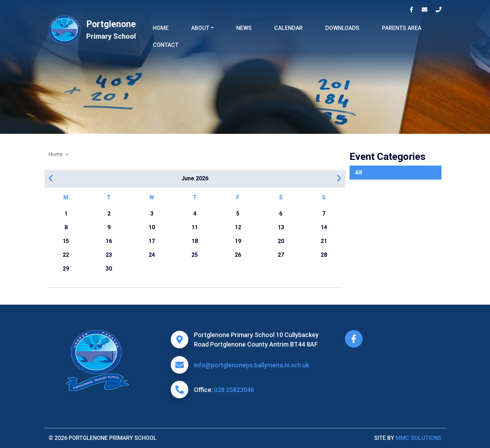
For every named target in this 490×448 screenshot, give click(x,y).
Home (161, 28)
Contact (166, 45)
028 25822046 (234, 390)
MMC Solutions (419, 438)
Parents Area (402, 28)
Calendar (288, 28)
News (244, 28)
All (359, 172)
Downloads (342, 28)
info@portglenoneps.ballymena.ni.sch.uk (252, 365)
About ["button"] (200, 28)
